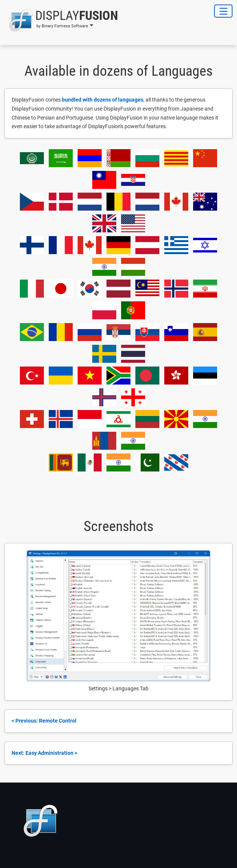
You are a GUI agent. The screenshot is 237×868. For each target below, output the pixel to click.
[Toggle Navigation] (223, 11)
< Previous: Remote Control (44, 721)
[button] (61, 20)
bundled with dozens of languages (103, 100)
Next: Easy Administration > (44, 753)
